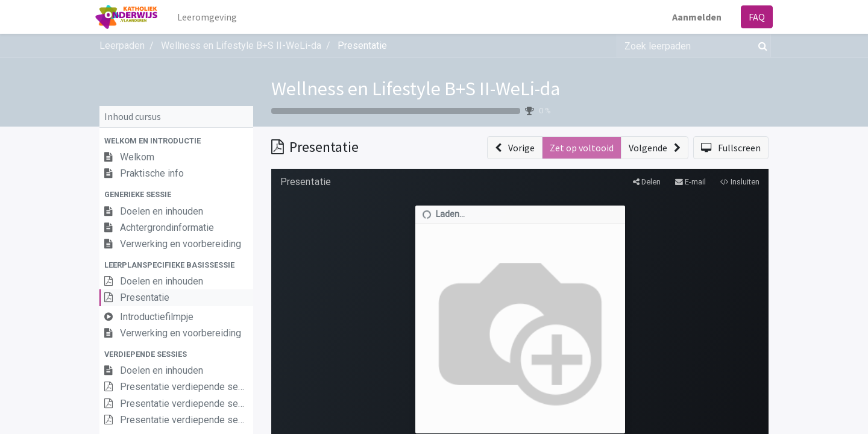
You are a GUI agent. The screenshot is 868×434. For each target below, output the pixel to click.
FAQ (753, 17)
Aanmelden (693, 17)
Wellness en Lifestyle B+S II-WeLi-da (416, 89)
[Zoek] (760, 46)
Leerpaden (122, 46)
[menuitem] (212, 17)
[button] (176, 141)
